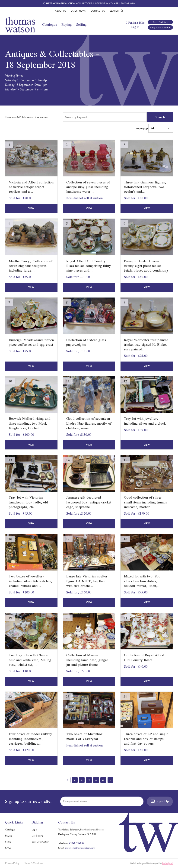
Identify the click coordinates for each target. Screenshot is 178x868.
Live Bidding (160, 22)
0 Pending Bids (135, 23)
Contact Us (98, 11)
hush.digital (168, 863)
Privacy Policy (12, 863)
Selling (81, 24)
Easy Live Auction (160, 27)
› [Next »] (110, 780)
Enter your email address (75, 801)
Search (160, 117)
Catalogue (50, 24)
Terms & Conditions (34, 863)
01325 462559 (77, 843)
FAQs (8, 848)
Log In (135, 27)
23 (103, 780)
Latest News (78, 11)
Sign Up (160, 801)
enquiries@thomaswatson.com (80, 848)
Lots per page (154, 128)
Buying (67, 24)
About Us (60, 11)
